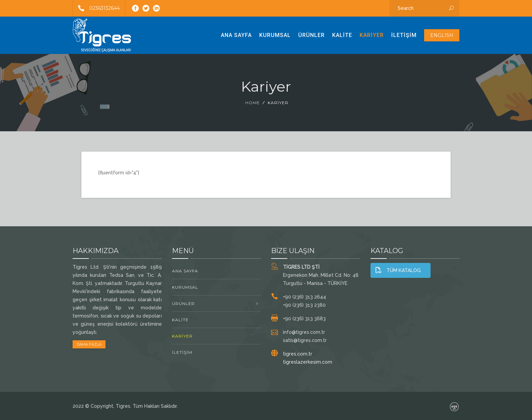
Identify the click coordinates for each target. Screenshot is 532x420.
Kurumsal (275, 35)
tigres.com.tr (298, 354)
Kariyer (372, 35)
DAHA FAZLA (89, 344)
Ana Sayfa (236, 35)
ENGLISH (442, 35)
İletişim (404, 35)
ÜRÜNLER (311, 35)
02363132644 (96, 8)
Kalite (342, 35)
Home (253, 103)
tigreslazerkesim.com (308, 362)
